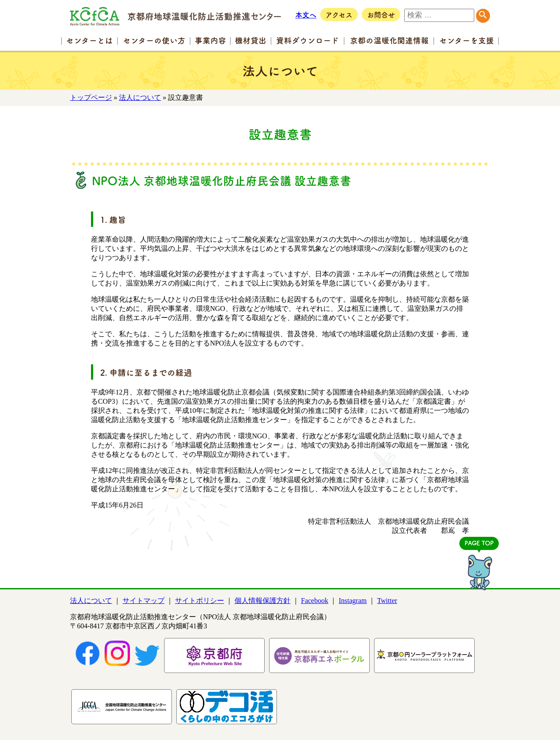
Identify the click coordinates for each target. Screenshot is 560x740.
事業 (210, 40)
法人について (140, 97)
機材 (251, 40)
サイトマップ (143, 601)
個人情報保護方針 (262, 601)
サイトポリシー (199, 601)
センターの (154, 40)
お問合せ (381, 14)
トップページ (91, 97)
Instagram (353, 601)
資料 (308, 40)
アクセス (339, 14)
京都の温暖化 (389, 40)
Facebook (315, 601)
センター (89, 40)
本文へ (306, 14)
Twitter (387, 601)
